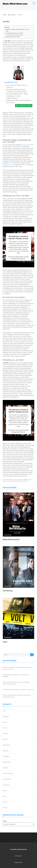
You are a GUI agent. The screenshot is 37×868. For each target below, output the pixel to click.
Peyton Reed (27, 145)
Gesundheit (6, 745)
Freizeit (5, 739)
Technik (5, 802)
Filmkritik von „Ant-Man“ (13, 37)
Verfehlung (8, 591)
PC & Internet (7, 779)
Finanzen (6, 734)
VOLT (5, 642)
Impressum (19, 856)
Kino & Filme (12, 15)
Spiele (5, 791)
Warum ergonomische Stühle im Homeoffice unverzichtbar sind (17, 696)
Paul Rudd (11, 163)
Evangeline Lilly (8, 165)
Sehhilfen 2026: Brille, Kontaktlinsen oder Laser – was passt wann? (18, 668)
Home (5, 15)
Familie (5, 728)
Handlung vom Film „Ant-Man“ (15, 33)
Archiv (5, 821)
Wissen (5, 808)
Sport (4, 796)
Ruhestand (28, 213)
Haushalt (6, 751)
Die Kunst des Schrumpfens (16, 35)
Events (5, 722)
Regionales (6, 785)
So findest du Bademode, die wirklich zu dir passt (18, 690)
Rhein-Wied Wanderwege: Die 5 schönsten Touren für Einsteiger (16, 683)
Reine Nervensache (11, 539)
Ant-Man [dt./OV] (11, 82)
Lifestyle (5, 768)
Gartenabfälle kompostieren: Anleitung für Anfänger (16, 676)
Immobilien (6, 756)
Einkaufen (6, 717)
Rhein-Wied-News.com (15, 4)
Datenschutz (19, 862)
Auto (4, 711)
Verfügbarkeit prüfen (25, 106)
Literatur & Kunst (8, 774)
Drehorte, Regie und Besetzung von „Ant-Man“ (18, 30)
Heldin (19, 354)
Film (26, 458)
